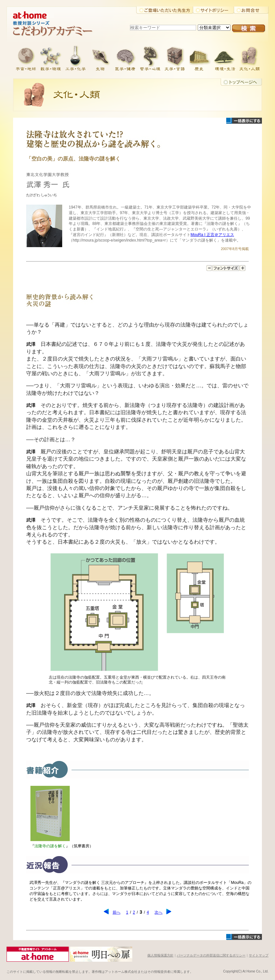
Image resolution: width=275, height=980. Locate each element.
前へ (117, 912)
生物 (100, 57)
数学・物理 (50, 57)
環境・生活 (225, 57)
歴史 (200, 57)
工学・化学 (75, 57)
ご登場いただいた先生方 (165, 10)
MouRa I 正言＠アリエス (212, 235)
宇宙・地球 (26, 57)
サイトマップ (259, 955)
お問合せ (251, 10)
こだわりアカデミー (59, 31)
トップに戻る (241, 82)
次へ (158, 912)
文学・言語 (175, 57)
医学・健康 (125, 57)
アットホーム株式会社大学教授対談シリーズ (59, 13)
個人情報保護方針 (160, 955)
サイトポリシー (213, 10)
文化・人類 (249, 57)
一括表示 (244, 121)
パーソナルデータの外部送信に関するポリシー (211, 955)
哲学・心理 (150, 57)
